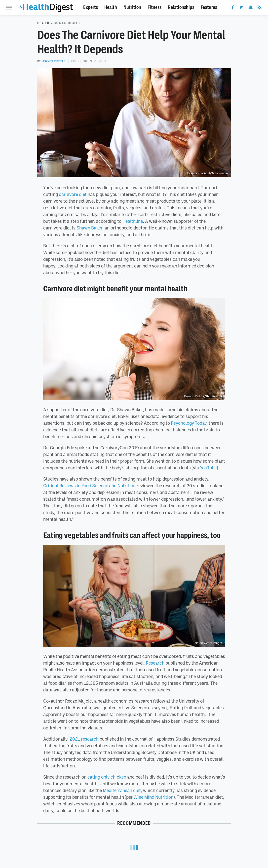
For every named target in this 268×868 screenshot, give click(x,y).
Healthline (133, 221)
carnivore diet (73, 194)
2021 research (84, 739)
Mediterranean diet (122, 790)
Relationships (181, 7)
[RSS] (260, 8)
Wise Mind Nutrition (153, 797)
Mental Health (67, 23)
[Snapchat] (251, 8)
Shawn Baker (89, 228)
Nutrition (132, 7)
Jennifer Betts (54, 61)
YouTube (208, 468)
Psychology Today (189, 423)
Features (209, 7)
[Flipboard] (242, 8)
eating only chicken (107, 777)
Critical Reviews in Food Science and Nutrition (89, 486)
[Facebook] (233, 8)
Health (111, 7)
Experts (91, 7)
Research (155, 663)
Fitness (154, 7)
